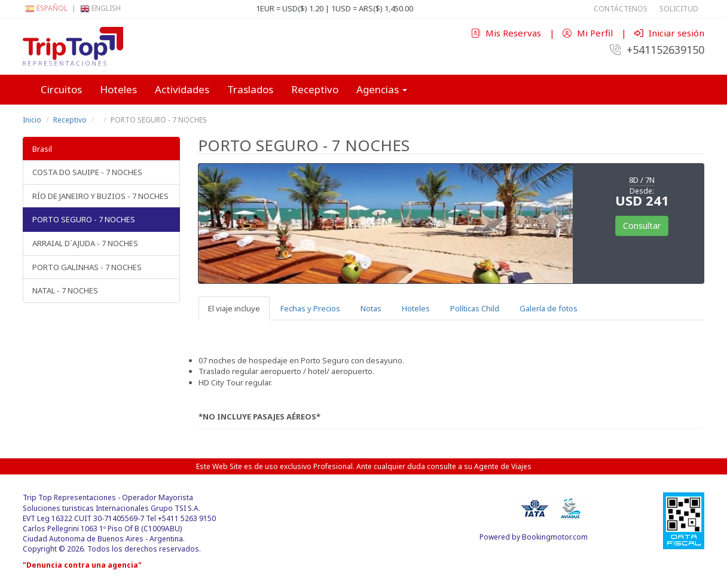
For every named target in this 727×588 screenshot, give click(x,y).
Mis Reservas (507, 33)
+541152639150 (657, 50)
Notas (371, 308)
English (100, 8)
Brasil (42, 149)
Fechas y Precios (310, 308)
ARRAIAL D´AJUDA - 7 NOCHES (85, 243)
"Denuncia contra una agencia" (82, 565)
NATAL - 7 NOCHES (65, 290)
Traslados (250, 89)
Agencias (382, 89)
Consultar (642, 226)
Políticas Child (475, 308)
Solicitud (679, 9)
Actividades (182, 89)
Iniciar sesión (669, 33)
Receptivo (315, 89)
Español (46, 8)
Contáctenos (621, 9)
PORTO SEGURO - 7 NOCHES (84, 219)
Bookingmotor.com (555, 537)
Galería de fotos (549, 308)
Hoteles (118, 89)
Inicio (32, 120)
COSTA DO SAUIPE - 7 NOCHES (87, 172)
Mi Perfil (589, 33)
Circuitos (61, 89)
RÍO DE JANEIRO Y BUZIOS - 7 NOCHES (100, 196)
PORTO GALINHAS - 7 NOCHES (87, 267)
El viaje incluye (234, 308)
